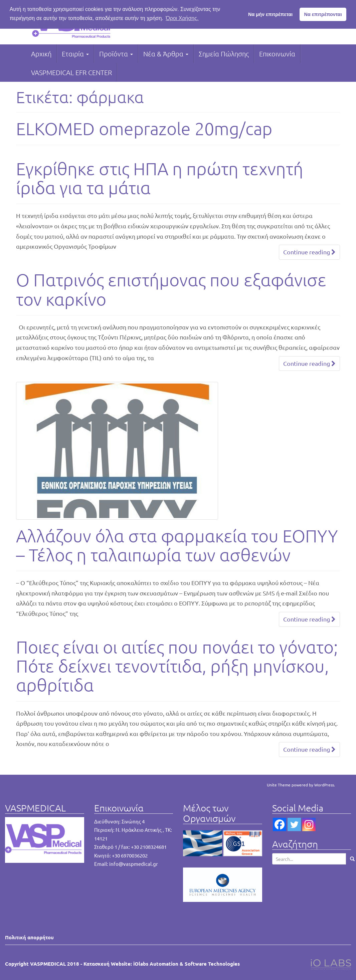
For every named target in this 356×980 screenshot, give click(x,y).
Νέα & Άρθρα (166, 54)
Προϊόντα (116, 54)
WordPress (324, 785)
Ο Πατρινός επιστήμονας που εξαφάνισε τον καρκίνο (171, 289)
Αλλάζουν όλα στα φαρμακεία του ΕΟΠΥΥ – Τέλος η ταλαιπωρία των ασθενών (177, 545)
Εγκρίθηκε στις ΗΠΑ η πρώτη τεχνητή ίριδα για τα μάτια (160, 178)
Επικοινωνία (277, 54)
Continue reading (309, 252)
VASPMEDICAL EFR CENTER (71, 72)
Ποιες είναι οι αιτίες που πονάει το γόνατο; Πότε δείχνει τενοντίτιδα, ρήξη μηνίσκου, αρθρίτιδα (177, 666)
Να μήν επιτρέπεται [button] (270, 14)
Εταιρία (75, 54)
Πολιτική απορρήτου (29, 937)
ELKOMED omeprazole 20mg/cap (144, 129)
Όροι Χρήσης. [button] (182, 18)
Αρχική (41, 54)
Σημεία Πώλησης (224, 54)
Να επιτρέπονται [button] (323, 14)
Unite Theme (279, 785)
